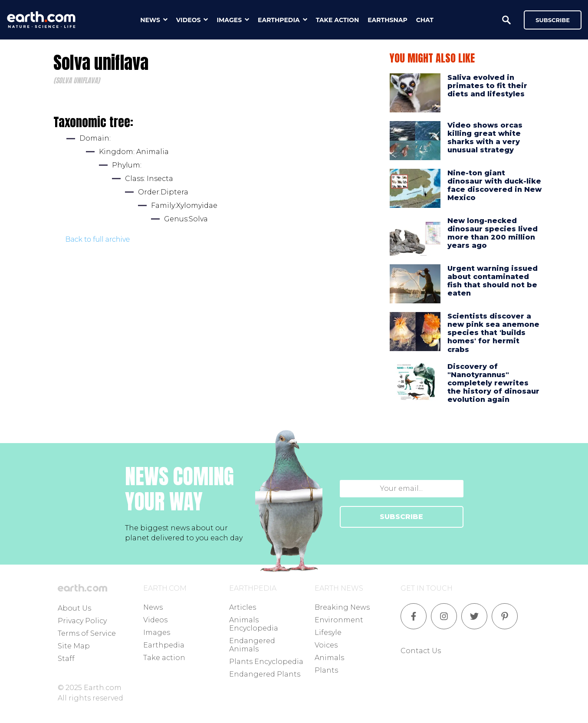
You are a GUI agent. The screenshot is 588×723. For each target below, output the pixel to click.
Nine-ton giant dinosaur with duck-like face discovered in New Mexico (494, 186)
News (153, 607)
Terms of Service (87, 633)
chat (425, 20)
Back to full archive (98, 239)
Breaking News (342, 607)
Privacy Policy (82, 621)
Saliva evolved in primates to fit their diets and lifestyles (487, 86)
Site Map (74, 646)
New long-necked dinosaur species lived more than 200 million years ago (493, 233)
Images (157, 633)
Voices (326, 645)
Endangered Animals (252, 645)
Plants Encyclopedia (266, 662)
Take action (164, 658)
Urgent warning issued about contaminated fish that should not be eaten (493, 281)
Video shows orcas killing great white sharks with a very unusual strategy (485, 138)
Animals (329, 658)
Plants (326, 670)
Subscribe (553, 20)
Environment (339, 620)
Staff (66, 659)
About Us (74, 608)
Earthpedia (164, 645)
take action (338, 20)
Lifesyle (328, 633)
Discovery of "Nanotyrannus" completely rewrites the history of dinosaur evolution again (493, 383)
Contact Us (421, 651)
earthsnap (387, 20)
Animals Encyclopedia (254, 624)
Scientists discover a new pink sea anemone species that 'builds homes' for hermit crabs (493, 333)
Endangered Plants (265, 674)
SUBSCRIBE (401, 517)
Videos (155, 620)
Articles (243, 607)
